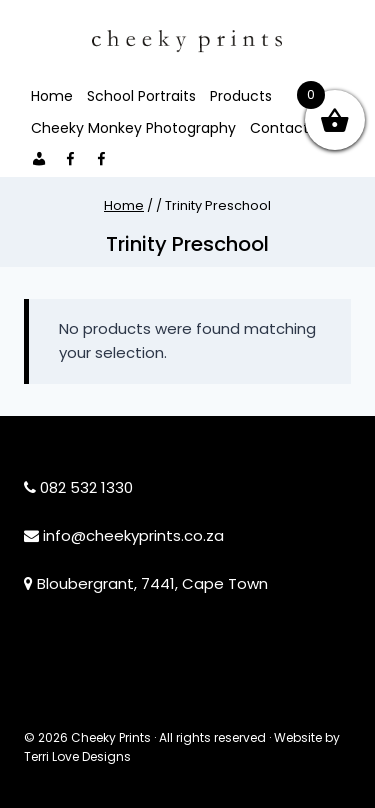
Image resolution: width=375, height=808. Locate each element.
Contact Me (292, 128)
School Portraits (141, 96)
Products (241, 96)
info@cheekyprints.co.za (133, 535)
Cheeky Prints (111, 737)
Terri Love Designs (77, 756)
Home (52, 96)
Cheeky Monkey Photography (133, 128)
